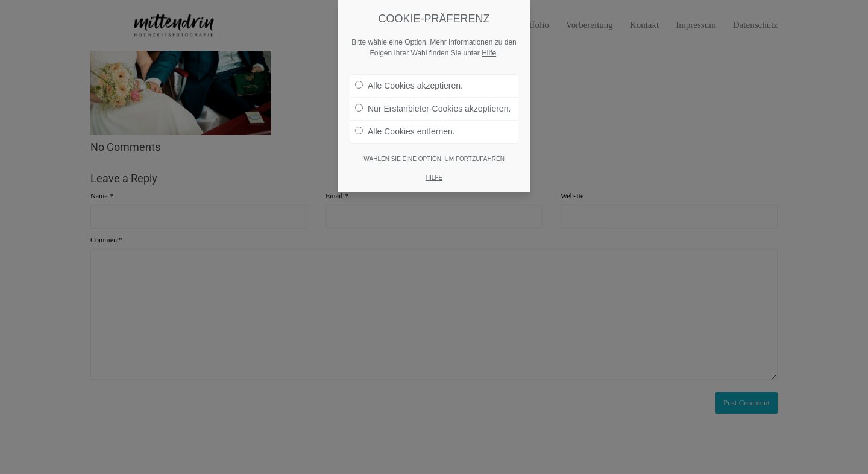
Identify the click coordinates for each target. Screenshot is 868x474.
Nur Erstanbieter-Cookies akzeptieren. (433, 109)
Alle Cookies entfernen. (405, 131)
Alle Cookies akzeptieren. (409, 86)
